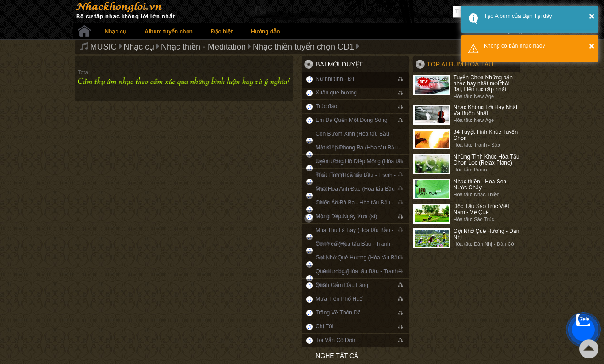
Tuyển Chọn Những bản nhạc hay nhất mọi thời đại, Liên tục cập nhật (483, 83)
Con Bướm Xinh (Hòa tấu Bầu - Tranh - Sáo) (354, 141)
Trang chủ (84, 31)
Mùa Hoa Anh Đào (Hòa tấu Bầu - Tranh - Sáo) (357, 196)
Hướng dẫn (265, 32)
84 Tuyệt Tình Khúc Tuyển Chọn (486, 135)
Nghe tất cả (337, 356)
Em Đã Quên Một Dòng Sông (351, 120)
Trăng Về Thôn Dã (338, 313)
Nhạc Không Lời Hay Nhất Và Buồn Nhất (486, 110)
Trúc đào (326, 106)
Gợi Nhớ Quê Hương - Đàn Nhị (487, 234)
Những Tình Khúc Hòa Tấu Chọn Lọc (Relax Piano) (487, 160)
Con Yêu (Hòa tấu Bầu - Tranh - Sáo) (355, 251)
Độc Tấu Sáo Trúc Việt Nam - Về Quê (481, 209)
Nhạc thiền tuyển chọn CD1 (303, 47)
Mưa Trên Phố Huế (339, 299)
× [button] (592, 16)
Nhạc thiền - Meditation (203, 47)
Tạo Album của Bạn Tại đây (518, 16)
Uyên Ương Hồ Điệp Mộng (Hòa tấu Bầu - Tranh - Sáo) (359, 168)
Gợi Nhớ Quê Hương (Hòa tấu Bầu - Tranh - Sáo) (358, 264)
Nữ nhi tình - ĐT (335, 79)
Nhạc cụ (116, 32)
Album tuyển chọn (169, 32)
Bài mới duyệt (339, 64)
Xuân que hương (336, 93)
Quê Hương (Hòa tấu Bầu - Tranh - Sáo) (358, 278)
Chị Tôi (324, 326)
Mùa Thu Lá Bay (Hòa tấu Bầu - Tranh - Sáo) (355, 237)
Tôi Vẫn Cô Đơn (335, 340)
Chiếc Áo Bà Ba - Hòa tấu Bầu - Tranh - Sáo (355, 209)
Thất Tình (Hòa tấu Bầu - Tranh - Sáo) (356, 182)
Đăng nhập (511, 31)
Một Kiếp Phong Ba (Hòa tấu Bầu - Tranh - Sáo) (358, 154)
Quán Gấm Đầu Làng (342, 285)
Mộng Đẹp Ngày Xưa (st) (346, 216)
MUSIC (104, 47)
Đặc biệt (222, 32)
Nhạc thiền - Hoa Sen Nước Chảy (480, 185)
